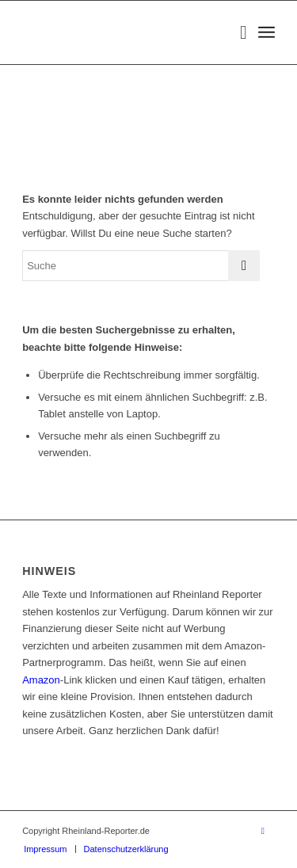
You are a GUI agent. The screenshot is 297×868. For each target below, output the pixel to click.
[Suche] (236, 32)
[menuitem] (236, 32)
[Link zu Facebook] (263, 831)
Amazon (41, 680)
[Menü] (267, 32)
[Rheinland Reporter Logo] (123, 32)
